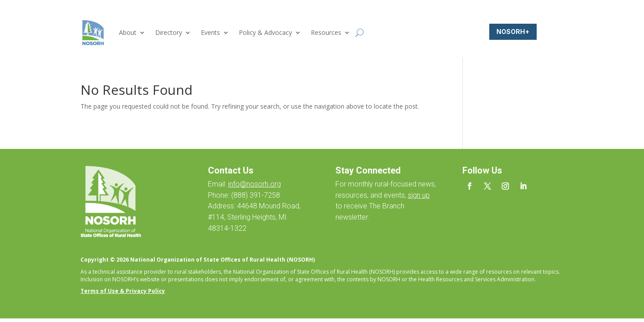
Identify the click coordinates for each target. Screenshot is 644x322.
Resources (326, 32)
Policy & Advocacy (265, 32)
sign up (419, 195)
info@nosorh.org (254, 184)
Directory (169, 32)
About (128, 32)
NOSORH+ (513, 32)
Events (210, 32)
